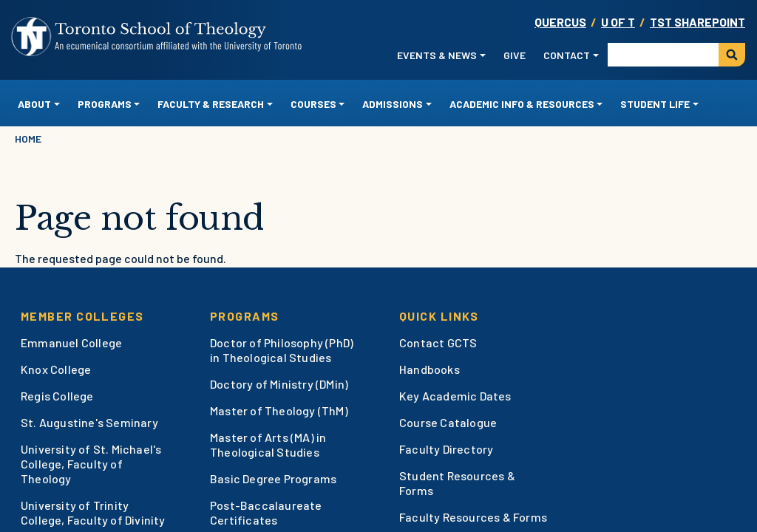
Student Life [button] (655, 104)
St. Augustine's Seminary (89, 422)
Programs (245, 316)
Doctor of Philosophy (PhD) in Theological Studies (282, 350)
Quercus (560, 22)
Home (28, 139)
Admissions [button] (393, 104)
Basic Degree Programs (273, 478)
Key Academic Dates (455, 396)
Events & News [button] (437, 55)
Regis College (57, 396)
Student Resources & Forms (457, 483)
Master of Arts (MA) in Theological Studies (268, 444)
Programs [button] (105, 104)
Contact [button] (567, 55)
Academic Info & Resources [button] (522, 104)
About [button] (34, 104)
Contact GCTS (438, 342)
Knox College (56, 369)
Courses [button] (313, 104)
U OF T (618, 22)
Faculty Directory (446, 449)
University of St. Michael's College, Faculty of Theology (91, 464)
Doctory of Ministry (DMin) (279, 384)
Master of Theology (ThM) (279, 410)
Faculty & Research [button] (211, 104)
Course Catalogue (448, 422)
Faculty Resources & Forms (473, 517)
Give (515, 55)
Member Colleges (82, 316)
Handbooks (430, 369)
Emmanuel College (71, 342)
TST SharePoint (697, 22)
